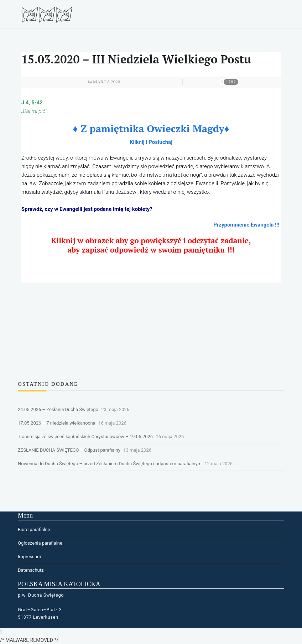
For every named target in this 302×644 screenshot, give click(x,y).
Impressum (29, 557)
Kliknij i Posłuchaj (151, 142)
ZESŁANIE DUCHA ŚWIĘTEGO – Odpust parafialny (69, 450)
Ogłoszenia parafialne (40, 543)
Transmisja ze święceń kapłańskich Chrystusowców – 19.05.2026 (85, 437)
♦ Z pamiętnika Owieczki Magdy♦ (151, 128)
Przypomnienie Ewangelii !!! (246, 225)
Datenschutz (31, 570)
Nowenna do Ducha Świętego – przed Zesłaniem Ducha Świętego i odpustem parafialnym (110, 464)
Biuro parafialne (34, 529)
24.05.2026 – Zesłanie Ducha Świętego (58, 409)
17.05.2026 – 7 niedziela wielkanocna (57, 423)
